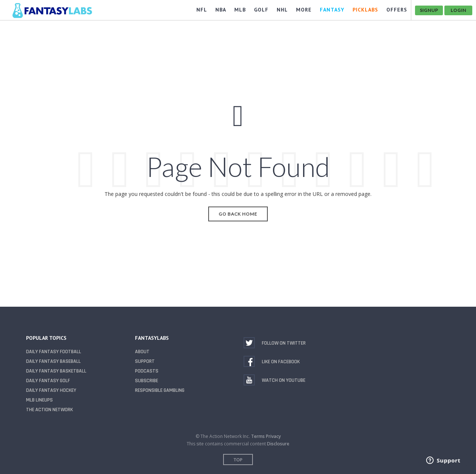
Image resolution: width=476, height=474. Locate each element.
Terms (258, 436)
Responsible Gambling (160, 390)
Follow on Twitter (284, 343)
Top (238, 460)
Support (145, 361)
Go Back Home (238, 214)
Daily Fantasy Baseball (53, 361)
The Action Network (49, 410)
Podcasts (147, 371)
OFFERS (397, 10)
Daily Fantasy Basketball (56, 371)
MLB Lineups (39, 400)
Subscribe (147, 381)
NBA (221, 10)
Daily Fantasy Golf (48, 381)
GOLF (261, 10)
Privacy (273, 436)
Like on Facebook (281, 362)
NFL (202, 10)
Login (459, 10)
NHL (282, 10)
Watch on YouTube (284, 380)
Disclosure (278, 444)
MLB (240, 10)
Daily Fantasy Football (54, 352)
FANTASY (332, 10)
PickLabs (365, 10)
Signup (429, 10)
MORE (304, 10)
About (142, 352)
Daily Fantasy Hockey (51, 390)
